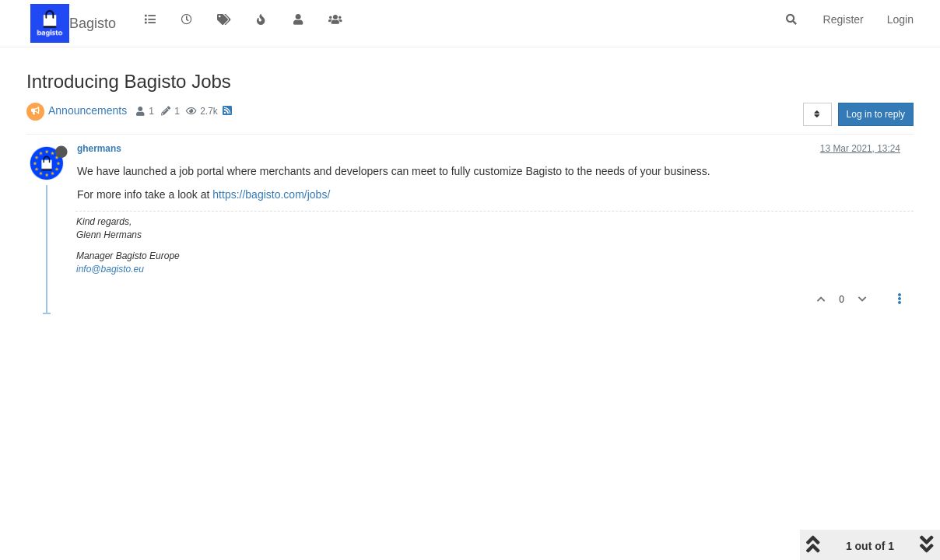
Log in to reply (876, 114)
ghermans (99, 149)
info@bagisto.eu (110, 269)
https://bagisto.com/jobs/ (271, 194)
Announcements (88, 110)
